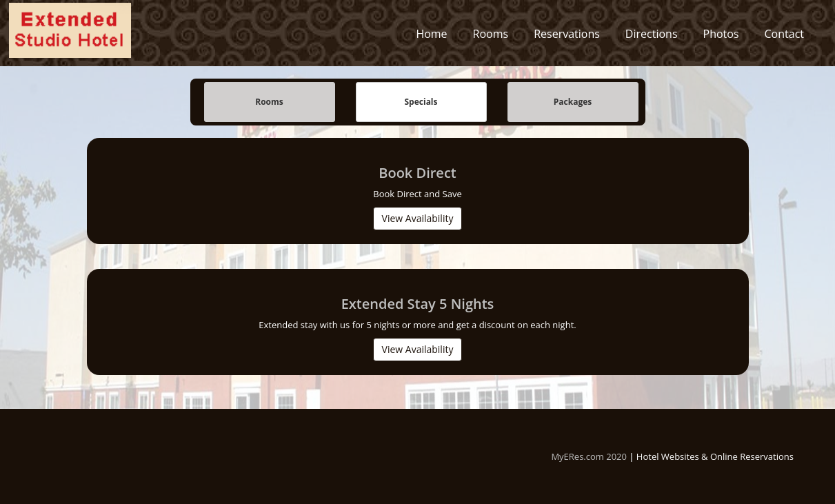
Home (431, 37)
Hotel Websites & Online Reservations (715, 456)
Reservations (567, 37)
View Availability (418, 219)
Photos (721, 37)
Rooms (491, 37)
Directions (652, 37)
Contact (784, 37)
